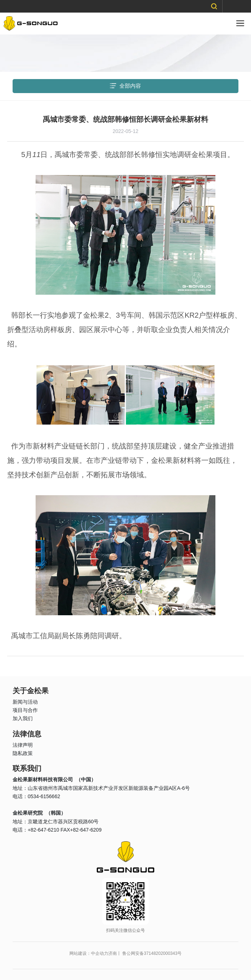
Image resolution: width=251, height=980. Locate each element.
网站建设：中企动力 (89, 953)
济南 (113, 953)
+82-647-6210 (44, 830)
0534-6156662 (44, 796)
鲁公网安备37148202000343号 (152, 953)
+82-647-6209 (86, 830)
